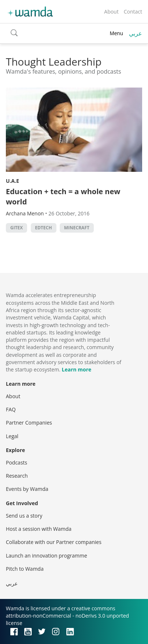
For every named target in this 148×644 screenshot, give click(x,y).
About (111, 12)
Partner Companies (29, 423)
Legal (12, 436)
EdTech (44, 228)
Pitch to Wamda (25, 569)
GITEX (16, 228)
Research (17, 476)
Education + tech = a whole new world (63, 197)
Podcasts (16, 462)
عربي (136, 33)
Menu (116, 33)
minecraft (77, 228)
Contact (133, 12)
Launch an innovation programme (47, 556)
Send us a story (24, 516)
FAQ (11, 409)
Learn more (77, 369)
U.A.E (12, 181)
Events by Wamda (27, 489)
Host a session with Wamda (39, 529)
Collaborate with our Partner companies (54, 542)
